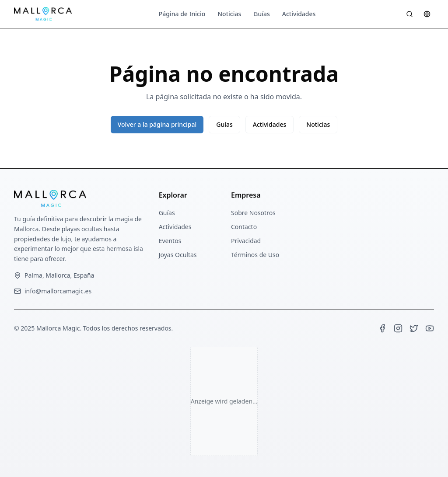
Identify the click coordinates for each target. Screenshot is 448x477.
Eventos (170, 241)
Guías (262, 14)
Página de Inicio (182, 14)
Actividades (299, 14)
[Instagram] (398, 328)
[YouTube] (430, 328)
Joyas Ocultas (178, 255)
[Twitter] (414, 328)
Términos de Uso (255, 255)
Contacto (244, 227)
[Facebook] (382, 328)
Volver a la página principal (157, 124)
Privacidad (246, 241)
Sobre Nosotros (253, 213)
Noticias (229, 14)
